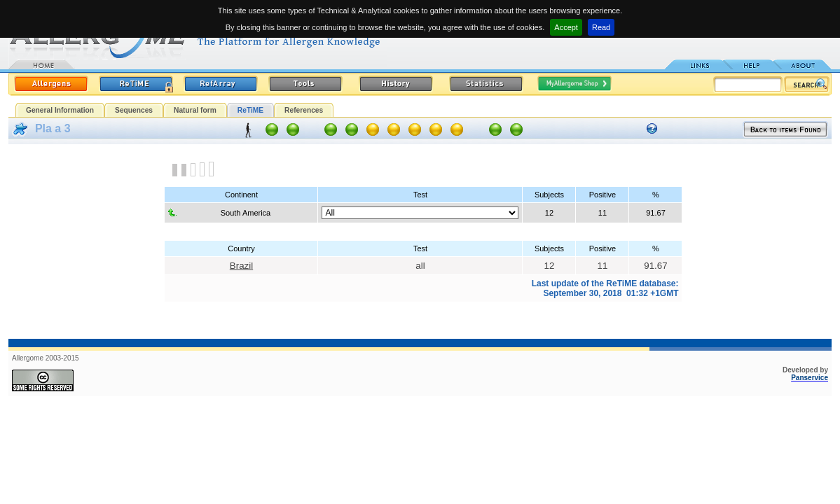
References (304, 110)
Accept (566, 27)
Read (601, 27)
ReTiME (250, 110)
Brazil (241, 266)
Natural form (195, 110)
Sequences (134, 110)
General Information (60, 110)
